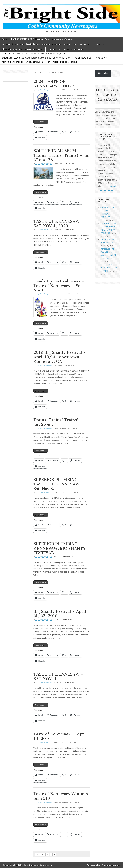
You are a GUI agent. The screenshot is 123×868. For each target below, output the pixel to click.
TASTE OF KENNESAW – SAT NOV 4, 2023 (58, 224)
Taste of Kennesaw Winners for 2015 (61, 796)
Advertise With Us (82, 44)
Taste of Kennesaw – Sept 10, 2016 (59, 736)
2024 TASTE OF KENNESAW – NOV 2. (55, 84)
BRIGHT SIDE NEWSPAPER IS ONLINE (66, 49)
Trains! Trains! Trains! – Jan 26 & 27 (58, 422)
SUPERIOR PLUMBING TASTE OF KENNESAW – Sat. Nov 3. (58, 484)
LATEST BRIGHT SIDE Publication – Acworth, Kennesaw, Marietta (41, 39)
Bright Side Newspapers (44, 90)
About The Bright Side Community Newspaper (23, 49)
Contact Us (99, 44)
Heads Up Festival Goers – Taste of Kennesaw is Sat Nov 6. (59, 286)
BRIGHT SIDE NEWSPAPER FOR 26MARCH (109, 268)
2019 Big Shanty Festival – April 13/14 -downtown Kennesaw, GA (60, 357)
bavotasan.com (115, 865)
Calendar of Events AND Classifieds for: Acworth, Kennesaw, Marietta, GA (36, 44)
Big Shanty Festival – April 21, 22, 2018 (60, 614)
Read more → (41, 122)
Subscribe (103, 73)
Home (5, 39)
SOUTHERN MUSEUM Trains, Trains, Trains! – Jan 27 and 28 (61, 155)
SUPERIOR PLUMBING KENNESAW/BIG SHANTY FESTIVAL (60, 548)
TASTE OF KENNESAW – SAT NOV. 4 (58, 676)
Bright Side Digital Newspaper (26, 865)
